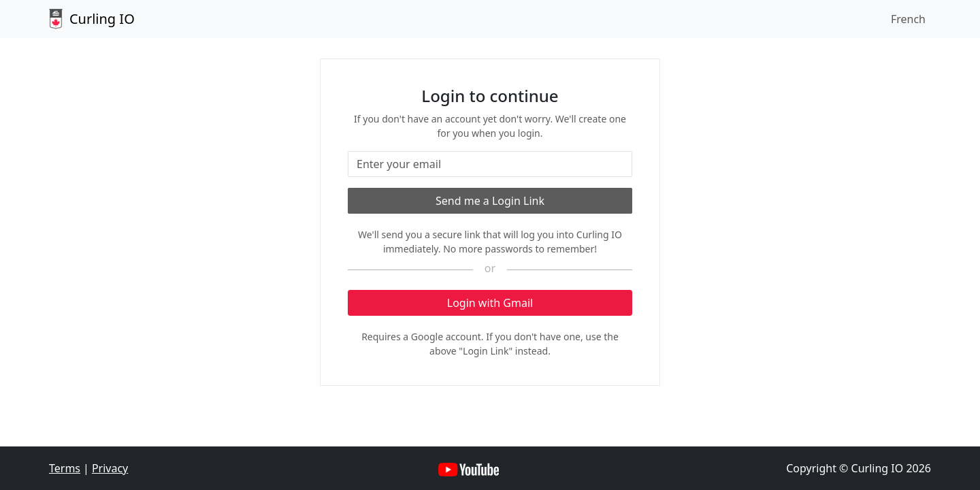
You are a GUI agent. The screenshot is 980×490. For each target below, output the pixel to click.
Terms (65, 468)
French (908, 19)
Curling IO (92, 19)
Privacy (110, 468)
